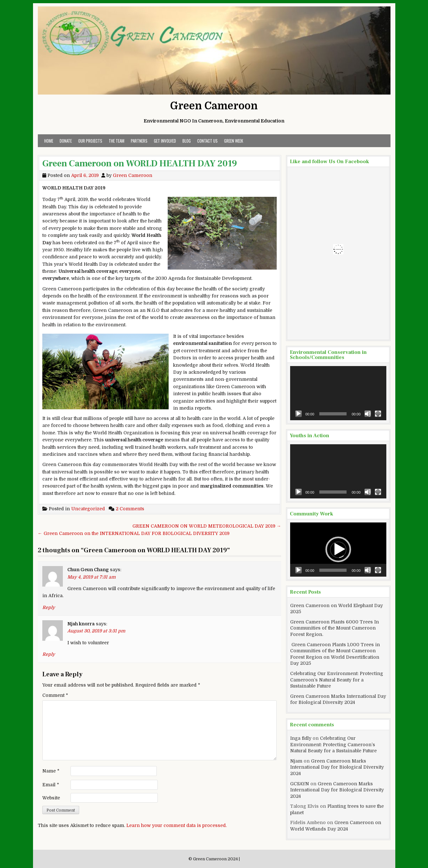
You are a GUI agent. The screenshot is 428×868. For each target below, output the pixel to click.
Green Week (234, 141)
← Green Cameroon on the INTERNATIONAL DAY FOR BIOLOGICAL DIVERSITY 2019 (134, 533)
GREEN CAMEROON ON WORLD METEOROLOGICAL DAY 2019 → (207, 526)
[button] (338, 549)
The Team (117, 141)
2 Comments (130, 509)
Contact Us (207, 141)
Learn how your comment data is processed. (176, 825)
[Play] (298, 414)
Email (51, 785)
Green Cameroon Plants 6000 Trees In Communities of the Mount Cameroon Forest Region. (335, 628)
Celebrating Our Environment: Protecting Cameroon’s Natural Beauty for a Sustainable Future (337, 680)
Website (51, 798)
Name (51, 771)
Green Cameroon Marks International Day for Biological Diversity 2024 (337, 767)
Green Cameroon (214, 106)
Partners (139, 141)
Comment (55, 695)
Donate (66, 141)
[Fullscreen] (378, 414)
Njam (296, 761)
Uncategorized (88, 509)
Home (49, 141)
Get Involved (165, 141)
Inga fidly (301, 738)
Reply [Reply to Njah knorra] (49, 654)
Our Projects (90, 141)
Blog (187, 141)
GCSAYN (300, 784)
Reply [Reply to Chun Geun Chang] (49, 607)
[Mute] (368, 414)
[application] (338, 393)
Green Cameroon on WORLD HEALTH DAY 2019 (140, 163)
